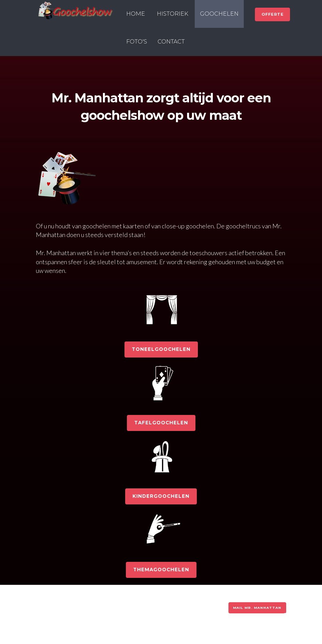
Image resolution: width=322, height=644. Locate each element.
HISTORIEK (172, 14)
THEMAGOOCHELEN (161, 570)
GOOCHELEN (219, 14)
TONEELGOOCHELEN (161, 349)
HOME (136, 14)
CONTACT (171, 42)
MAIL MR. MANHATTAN (257, 608)
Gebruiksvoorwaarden (102, 606)
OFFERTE (273, 14)
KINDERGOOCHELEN (161, 496)
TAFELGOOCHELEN (161, 423)
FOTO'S (137, 42)
